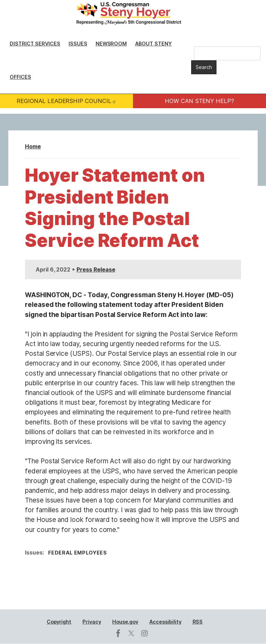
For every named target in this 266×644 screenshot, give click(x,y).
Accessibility (165, 622)
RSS (198, 622)
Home (33, 146)
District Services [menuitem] (35, 44)
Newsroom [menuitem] (111, 44)
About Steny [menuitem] (153, 44)
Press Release (96, 269)
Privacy (92, 622)
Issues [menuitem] (78, 44)
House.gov (125, 622)
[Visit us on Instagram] (146, 633)
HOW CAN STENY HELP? (199, 101)
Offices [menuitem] (20, 77)
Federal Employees (78, 553)
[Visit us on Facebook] (120, 633)
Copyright (59, 622)
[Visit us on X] (133, 633)
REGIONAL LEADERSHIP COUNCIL (66, 101)
